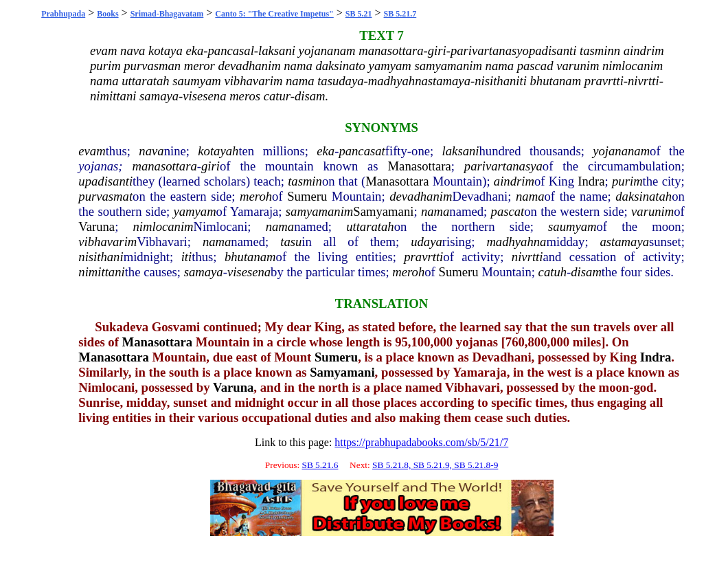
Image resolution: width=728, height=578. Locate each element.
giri (211, 166)
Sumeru (307, 196)
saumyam (572, 226)
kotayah (218, 151)
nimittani (101, 272)
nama (530, 196)
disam (586, 272)
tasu (291, 242)
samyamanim (319, 211)
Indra (591, 181)
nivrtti (527, 257)
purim (627, 181)
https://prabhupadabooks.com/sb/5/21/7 (421, 442)
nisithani (101, 257)
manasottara (164, 166)
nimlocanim (163, 226)
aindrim (514, 181)
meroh (256, 196)
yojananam (621, 151)
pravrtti (423, 257)
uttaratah (370, 226)
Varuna (96, 226)
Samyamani (383, 211)
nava (151, 151)
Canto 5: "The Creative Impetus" (274, 14)
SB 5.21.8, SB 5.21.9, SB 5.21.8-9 (435, 465)
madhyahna (516, 242)
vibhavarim (107, 242)
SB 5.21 (359, 14)
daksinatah (644, 196)
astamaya (625, 242)
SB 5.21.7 (400, 14)
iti (187, 257)
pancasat (362, 151)
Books (107, 14)
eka (326, 151)
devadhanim (421, 196)
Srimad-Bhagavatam (167, 14)
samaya (204, 272)
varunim (652, 211)
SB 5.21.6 (320, 465)
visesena (249, 272)
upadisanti (105, 181)
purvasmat (105, 196)
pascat (508, 211)
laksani (461, 151)
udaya (426, 242)
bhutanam (250, 257)
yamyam (194, 211)
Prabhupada (63, 14)
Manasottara (420, 166)
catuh (553, 272)
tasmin (305, 181)
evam (92, 151)
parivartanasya (503, 166)
